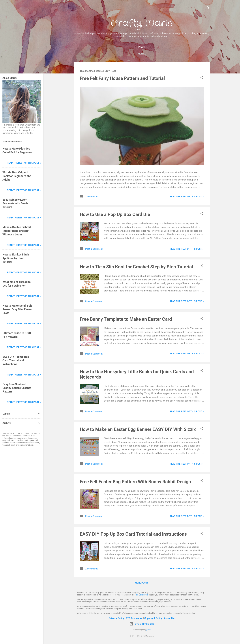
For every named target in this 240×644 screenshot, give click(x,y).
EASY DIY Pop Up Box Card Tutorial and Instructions (133, 535)
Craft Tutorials (148, 54)
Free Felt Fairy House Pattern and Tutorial (122, 79)
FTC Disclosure (142, 595)
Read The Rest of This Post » (187, 197)
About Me (169, 618)
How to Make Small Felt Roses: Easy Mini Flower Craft (17, 309)
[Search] (208, 8)
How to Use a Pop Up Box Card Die (115, 215)
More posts (142, 583)
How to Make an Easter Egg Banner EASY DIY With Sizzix (138, 430)
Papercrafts (102, 54)
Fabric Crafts (124, 54)
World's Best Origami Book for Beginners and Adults (17, 176)
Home (86, 54)
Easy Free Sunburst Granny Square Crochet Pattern (17, 388)
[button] (202, 79)
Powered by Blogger (142, 624)
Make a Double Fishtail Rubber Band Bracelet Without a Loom (17, 231)
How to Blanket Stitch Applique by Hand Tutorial (16, 258)
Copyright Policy (153, 618)
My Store (169, 54)
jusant (149, 630)
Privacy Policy (116, 618)
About (184, 54)
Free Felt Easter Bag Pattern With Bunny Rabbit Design (135, 482)
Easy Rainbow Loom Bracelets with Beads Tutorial (15, 203)
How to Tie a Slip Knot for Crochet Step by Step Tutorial (136, 267)
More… (197, 54)
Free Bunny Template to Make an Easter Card (126, 320)
